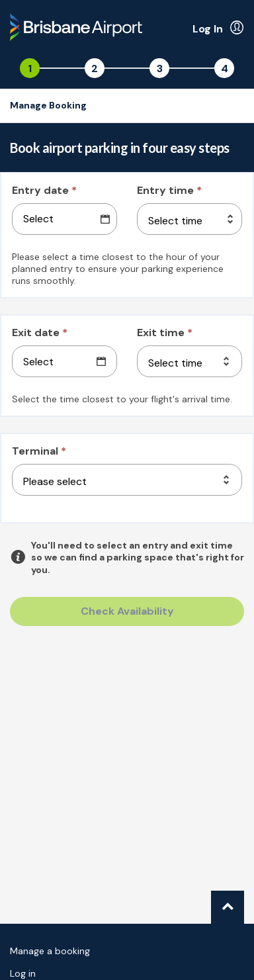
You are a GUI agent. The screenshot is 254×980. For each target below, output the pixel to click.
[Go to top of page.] (228, 907)
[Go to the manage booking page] (52, 106)
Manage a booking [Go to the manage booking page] (50, 951)
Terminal (39, 451)
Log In (208, 29)
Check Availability (127, 611)
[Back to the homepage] (76, 29)
